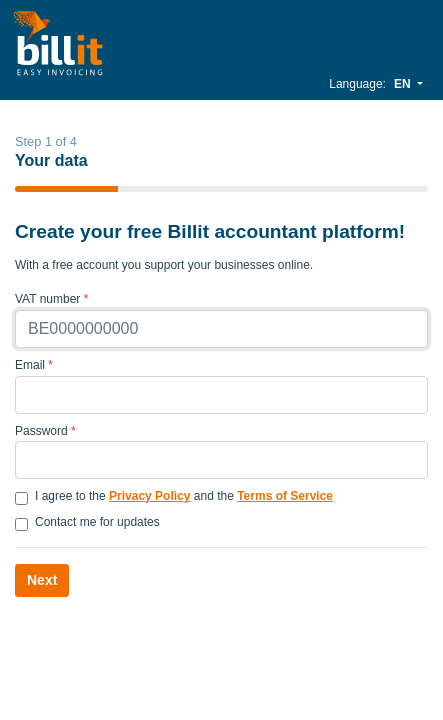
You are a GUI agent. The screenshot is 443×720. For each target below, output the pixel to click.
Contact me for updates (97, 522)
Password (45, 431)
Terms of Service (285, 496)
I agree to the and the (184, 496)
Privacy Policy (149, 496)
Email (34, 365)
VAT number (51, 299)
